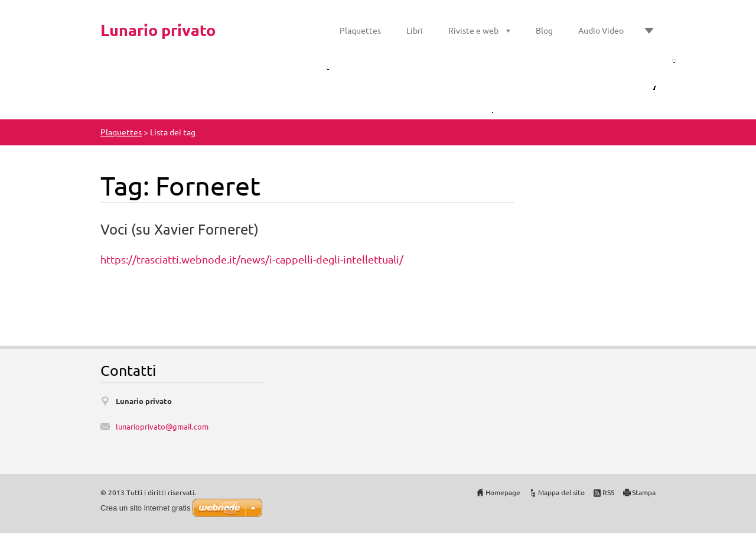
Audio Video (601, 30)
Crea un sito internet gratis (145, 508)
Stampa (644, 492)
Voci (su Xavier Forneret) (180, 229)
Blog (544, 30)
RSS (608, 492)
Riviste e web (473, 30)
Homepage (503, 492)
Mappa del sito (561, 492)
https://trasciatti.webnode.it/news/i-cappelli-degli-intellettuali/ (252, 259)
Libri (415, 30)
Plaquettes (360, 30)
